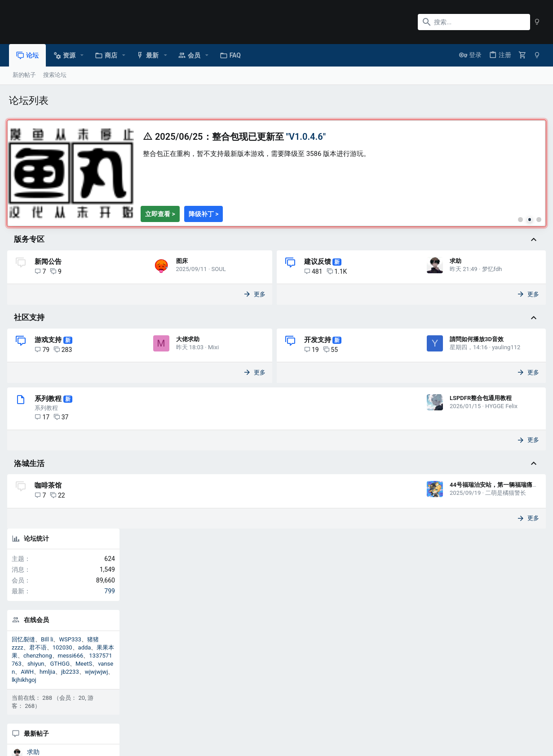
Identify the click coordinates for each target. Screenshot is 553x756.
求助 (252, 300)
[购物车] (522, 55)
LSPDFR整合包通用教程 (358, 456)
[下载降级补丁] (206, 226)
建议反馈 (257, 274)
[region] (216, 179)
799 (534, 182)
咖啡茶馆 (50, 544)
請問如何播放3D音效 (273, 402)
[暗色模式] (537, 22)
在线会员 (461, 212)
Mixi (76, 410)
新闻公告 (50, 274)
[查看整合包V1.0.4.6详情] (162, 226)
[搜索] (474, 22)
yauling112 (302, 410)
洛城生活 (31, 522)
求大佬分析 (467, 500)
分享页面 (488, 576)
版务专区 (31, 252)
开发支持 (257, 375)
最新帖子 (461, 325)
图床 (44, 300)
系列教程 (50, 457)
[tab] (396, 231)
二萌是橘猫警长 (383, 552)
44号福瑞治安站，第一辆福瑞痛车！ (374, 544)
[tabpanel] (216, 148)
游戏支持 (50, 375)
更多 (199, 330)
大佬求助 (50, 402)
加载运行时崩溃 (473, 459)
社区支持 (31, 353)
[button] (82, 55)
